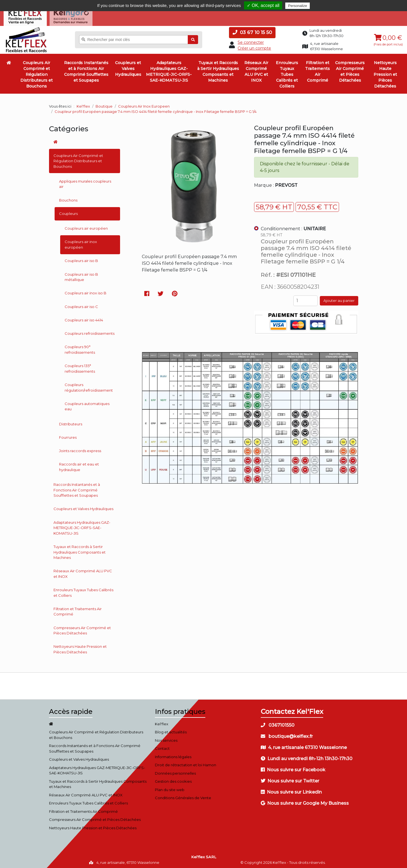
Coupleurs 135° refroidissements (80, 367)
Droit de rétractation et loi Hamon (186, 763)
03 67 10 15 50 (252, 31)
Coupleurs (68, 212)
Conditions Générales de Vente (183, 796)
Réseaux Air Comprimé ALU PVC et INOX (256, 70)
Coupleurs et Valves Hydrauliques (128, 67)
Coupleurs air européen (86, 227)
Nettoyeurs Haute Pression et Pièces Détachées (385, 73)
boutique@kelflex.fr (287, 734)
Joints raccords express (80, 449)
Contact (162, 747)
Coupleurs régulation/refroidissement (89, 385)
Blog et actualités (171, 730)
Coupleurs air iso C (81, 305)
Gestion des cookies (173, 780)
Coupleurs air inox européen (81, 243)
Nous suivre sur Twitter (290, 779)
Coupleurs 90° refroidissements (80, 348)
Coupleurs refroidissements (90, 332)
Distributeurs (71, 422)
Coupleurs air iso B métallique (81, 275)
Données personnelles (175, 771)
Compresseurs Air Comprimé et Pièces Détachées (350, 70)
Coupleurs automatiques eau (87, 404)
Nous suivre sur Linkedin (291, 790)
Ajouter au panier (339, 299)
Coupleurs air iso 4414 (84, 318)
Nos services (166, 738)
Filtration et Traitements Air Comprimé (317, 70)
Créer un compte (254, 46)
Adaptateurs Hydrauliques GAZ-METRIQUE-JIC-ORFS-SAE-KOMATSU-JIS (169, 70)
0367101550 (278, 723)
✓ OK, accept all (263, 5)
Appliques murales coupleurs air (85, 182)
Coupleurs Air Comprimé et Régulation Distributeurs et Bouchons (36, 73)
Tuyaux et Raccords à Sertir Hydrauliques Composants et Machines (218, 70)
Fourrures (68, 435)
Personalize (298, 6)
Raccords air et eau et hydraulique (79, 465)
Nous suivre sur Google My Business (305, 801)
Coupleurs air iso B (81, 259)
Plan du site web (170, 788)
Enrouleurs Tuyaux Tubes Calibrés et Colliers (287, 73)
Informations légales (173, 755)
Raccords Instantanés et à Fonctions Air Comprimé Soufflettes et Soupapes (86, 70)
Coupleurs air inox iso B (86, 291)
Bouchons (68, 198)
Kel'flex (83, 104)
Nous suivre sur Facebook (293, 768)
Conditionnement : (293, 227)
